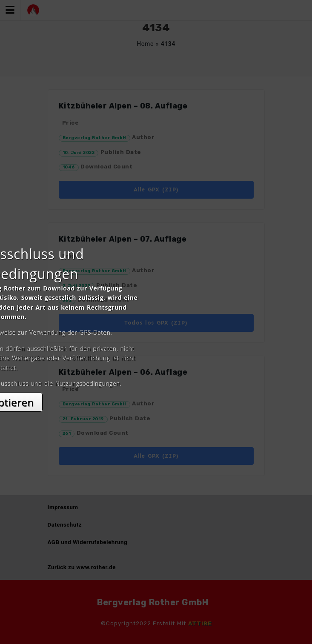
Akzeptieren (156, 398)
